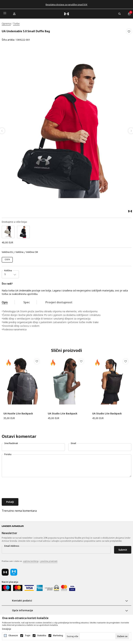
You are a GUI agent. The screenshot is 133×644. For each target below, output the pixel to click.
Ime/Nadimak (11, 442)
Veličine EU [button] (7, 251)
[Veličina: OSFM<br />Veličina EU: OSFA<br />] (7, 259)
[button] (129, 36)
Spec (27, 301)
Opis (5, 301)
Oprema (6, 24)
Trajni (28, 636)
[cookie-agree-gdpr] (122, 636)
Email (73, 442)
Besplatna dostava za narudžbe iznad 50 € (66, 5)
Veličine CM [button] (32, 251)
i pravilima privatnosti (49, 560)
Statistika (42, 636)
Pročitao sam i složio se (30, 560)
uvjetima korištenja (31, 560)
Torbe (16, 24)
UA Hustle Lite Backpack (18, 412)
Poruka (8, 453)
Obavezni (13, 636)
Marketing (58, 636)
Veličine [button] (20, 251)
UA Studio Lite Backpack (63, 412)
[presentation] (28, 487)
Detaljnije (7, 629)
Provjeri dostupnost (59, 301)
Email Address (12, 545)
